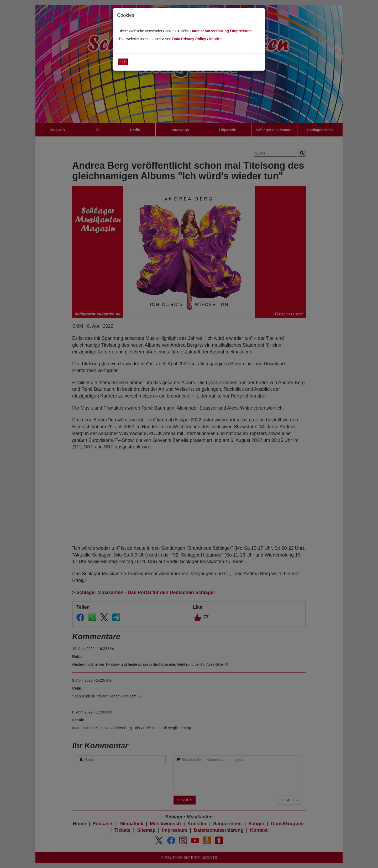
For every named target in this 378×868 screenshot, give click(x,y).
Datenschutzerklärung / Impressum (221, 31)
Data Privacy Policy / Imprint (197, 39)
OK (123, 62)
